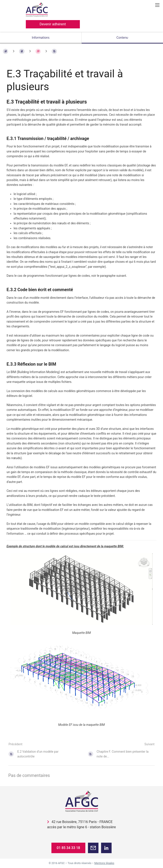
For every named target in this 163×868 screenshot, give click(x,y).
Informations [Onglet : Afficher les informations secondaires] (41, 37)
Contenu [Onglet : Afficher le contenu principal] (122, 37)
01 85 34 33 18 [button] (68, 848)
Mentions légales (104, 863)
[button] (93, 848)
